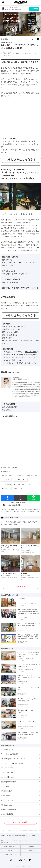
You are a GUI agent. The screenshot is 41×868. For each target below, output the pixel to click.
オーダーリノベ (6, 489)
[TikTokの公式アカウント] (16, 860)
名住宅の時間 (6, 796)
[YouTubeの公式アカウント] (21, 860)
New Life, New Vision (10, 282)
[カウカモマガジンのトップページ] (21, 3)
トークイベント (6, 480)
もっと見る (21, 587)
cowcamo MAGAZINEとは (10, 846)
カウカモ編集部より (8, 814)
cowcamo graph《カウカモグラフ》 (13, 759)
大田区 (29, 484)
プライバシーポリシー (10, 854)
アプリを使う (34, 9)
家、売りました (6, 805)
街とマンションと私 (8, 772)
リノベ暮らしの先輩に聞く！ (11, 754)
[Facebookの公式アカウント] (30, 860)
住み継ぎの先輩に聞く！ (10, 782)
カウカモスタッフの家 (20, 480)
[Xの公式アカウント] (25, 860)
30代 (15, 489)
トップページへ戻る (21, 822)
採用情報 (10, 850)
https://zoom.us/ (31, 352)
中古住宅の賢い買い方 (9, 809)
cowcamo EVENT (6, 42)
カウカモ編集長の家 (10, 407)
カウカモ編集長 (6, 484)
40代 (21, 489)
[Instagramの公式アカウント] (11, 860)
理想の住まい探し (32, 475)
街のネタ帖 (5, 786)
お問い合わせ (31, 850)
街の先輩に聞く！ (7, 749)
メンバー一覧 (31, 846)
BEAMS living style (7, 777)
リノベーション (19, 475)
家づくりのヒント (19, 484)
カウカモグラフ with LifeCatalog (12, 763)
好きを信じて (7, 410)
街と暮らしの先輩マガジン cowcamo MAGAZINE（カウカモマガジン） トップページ (20, 836)
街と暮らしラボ (6, 791)
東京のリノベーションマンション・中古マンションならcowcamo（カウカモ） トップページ (20, 842)
